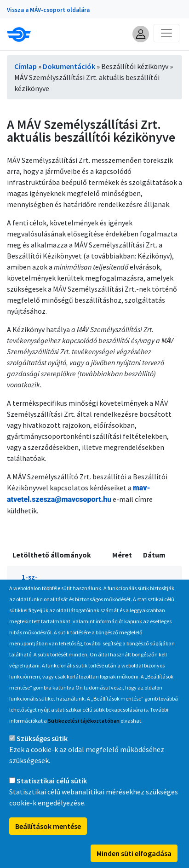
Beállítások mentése (48, 835)
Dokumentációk (69, 66)
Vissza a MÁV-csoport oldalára (48, 10)
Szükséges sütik (42, 747)
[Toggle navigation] (166, 33)
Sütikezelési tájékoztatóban (84, 730)
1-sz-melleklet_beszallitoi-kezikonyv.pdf (57, 588)
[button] (141, 34)
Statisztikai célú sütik (52, 790)
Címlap (26, 66)
